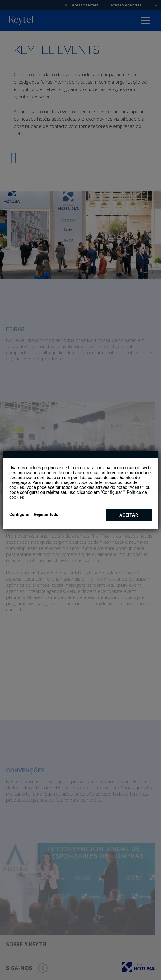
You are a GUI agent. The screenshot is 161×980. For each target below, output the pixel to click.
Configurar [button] (19, 514)
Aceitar (129, 515)
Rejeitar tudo (46, 514)
